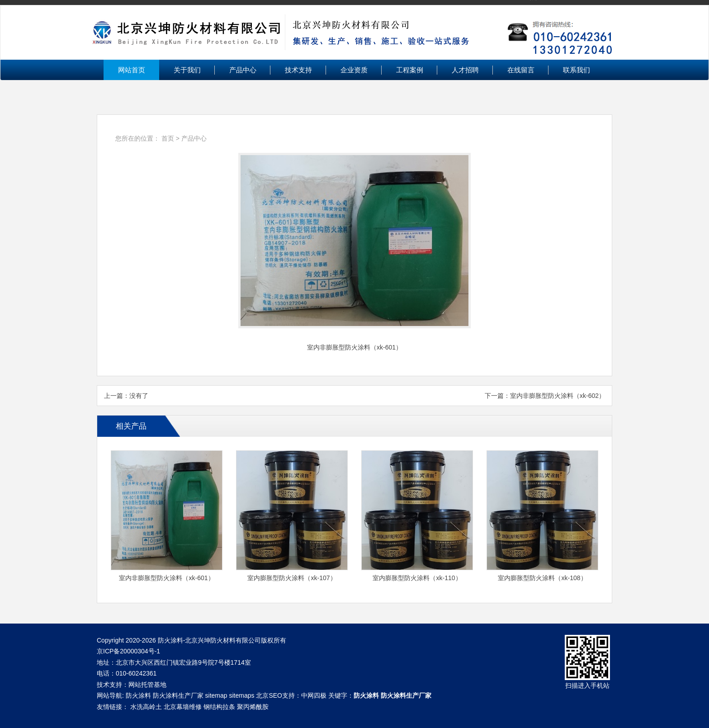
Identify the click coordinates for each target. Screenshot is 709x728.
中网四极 (314, 695)
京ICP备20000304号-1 (128, 651)
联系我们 (577, 70)
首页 (168, 138)
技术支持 (298, 70)
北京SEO (269, 695)
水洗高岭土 (146, 707)
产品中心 (243, 70)
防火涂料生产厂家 (178, 695)
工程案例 (410, 70)
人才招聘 (465, 70)
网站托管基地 (147, 685)
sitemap (216, 695)
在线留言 (521, 70)
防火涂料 (138, 695)
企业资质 (354, 70)
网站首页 (132, 70)
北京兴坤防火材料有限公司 (354, 33)
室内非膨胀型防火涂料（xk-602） (558, 396)
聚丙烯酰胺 (253, 707)
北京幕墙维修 (183, 707)
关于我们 (187, 70)
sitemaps (241, 695)
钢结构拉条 (219, 707)
